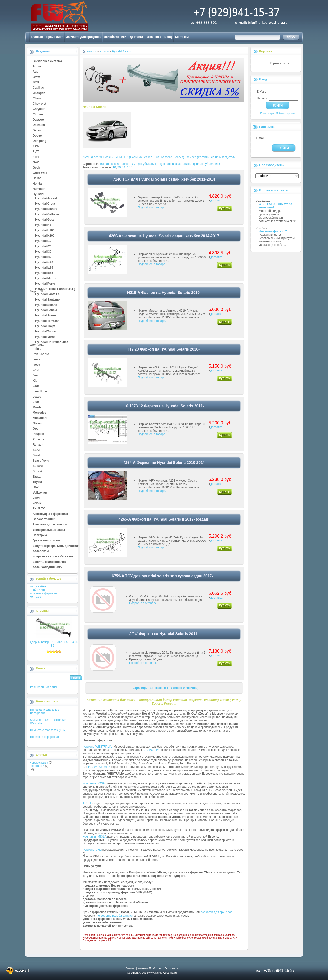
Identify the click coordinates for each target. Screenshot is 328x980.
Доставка (136, 37)
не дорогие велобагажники (115, 916)
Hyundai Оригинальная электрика (49, 342)
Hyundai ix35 (44, 268)
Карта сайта (38, 586)
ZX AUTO (39, 509)
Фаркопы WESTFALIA (97, 747)
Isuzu (36, 360)
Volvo (37, 498)
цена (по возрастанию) (176, 164)
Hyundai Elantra (46, 209)
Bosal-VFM (111, 157)
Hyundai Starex (46, 316)
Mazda (37, 408)
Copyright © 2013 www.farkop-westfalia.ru (152, 973)
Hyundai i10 (43, 241)
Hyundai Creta (45, 204)
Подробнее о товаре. (152, 208)
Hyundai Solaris (46, 305)
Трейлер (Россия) (197, 157)
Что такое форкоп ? (273, 231)
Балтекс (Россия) (172, 157)
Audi (36, 72)
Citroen (38, 115)
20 (119, 167)
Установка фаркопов (43, 593)
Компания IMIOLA (94, 837)
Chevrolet (39, 104)
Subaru (38, 466)
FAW (36, 147)
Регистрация (267, 113)
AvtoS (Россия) (93, 157)
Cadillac (38, 88)
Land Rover (41, 392)
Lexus (37, 397)
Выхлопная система (47, 61)
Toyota (37, 482)
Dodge (37, 136)
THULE (87, 803)
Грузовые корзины (46, 541)
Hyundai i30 (43, 252)
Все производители (222, 157)
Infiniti (37, 349)
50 (124, 167)
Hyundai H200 (45, 236)
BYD (36, 83)
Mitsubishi (40, 418)
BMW (36, 77)
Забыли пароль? (286, 113)
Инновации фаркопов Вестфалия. (45, 711)
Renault (38, 445)
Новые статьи (39, 763)
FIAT (36, 152)
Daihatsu (39, 125)
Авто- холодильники (47, 567)
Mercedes (39, 413)
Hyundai (38, 194)
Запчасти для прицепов (83, 37)
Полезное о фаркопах (45, 737)
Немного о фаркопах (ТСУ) (48, 730)
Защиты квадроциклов (49, 562)
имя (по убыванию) (145, 164)
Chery (37, 99)
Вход (168, 37)
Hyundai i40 (43, 257)
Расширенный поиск (44, 687)
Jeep (36, 376)
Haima (37, 178)
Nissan (37, 424)
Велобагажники (115, 37)
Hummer (39, 189)
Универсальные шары (49, 530)
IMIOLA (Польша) (130, 157)
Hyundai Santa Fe (47, 294)
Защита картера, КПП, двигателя (56, 546)
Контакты (182, 37)
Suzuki (37, 471)
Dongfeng (39, 141)
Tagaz (37, 477)
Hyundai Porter (46, 284)
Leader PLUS (151, 157)
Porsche (38, 440)
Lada (36, 386)
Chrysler (39, 109)
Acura (37, 67)
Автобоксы (41, 551)
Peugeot (38, 434)
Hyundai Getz (44, 220)
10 (114, 167)
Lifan (36, 402)
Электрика (40, 535)
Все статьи (37, 766)
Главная (37, 37)
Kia (35, 381)
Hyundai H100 (45, 231)
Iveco (36, 365)
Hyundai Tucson (46, 332)
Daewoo (38, 120)
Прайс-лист (55, 37)
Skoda (37, 455)
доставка (216, 201)
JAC (36, 370)
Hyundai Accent (46, 199)
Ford (36, 157)
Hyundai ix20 (44, 262)
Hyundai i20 (43, 247)
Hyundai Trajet (45, 326)
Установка (154, 37)
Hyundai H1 (43, 225)
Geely (37, 168)
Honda (37, 184)
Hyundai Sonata (46, 310)
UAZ (36, 487)
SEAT (36, 450)
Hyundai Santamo (47, 300)
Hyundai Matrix (46, 278)
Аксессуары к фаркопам (50, 514)
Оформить (171, 968)
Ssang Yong (41, 461)
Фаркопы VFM (92, 850)
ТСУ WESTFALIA (99, 767)
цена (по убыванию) (207, 164)
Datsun (38, 131)
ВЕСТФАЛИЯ (152, 750)
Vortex (37, 503)
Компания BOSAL (94, 783)
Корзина (266, 51)
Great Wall (40, 173)
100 (130, 167)
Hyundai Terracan (47, 321)
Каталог (92, 51)
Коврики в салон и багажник (53, 557)
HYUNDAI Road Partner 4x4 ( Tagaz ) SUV (52, 289)
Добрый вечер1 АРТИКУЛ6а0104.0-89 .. (54, 644)
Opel (36, 429)
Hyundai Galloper (47, 215)
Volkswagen (41, 493)
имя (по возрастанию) (115, 164)
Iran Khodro (41, 354)
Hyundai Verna (45, 337)
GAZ (36, 162)
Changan (39, 93)
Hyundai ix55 (44, 273)
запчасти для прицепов (217, 912)
